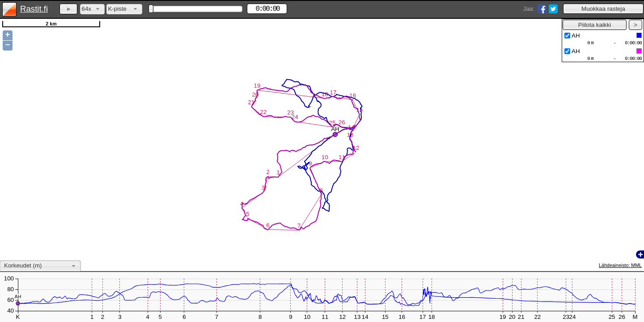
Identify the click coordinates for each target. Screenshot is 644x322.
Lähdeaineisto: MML (620, 265)
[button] (603, 9)
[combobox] (92, 9)
